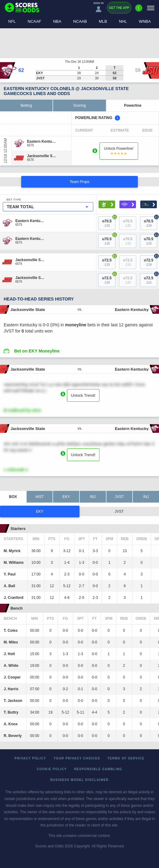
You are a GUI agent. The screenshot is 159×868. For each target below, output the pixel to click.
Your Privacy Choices (77, 758)
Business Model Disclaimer (79, 780)
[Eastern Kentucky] (42, 141)
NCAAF (34, 21)
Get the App (119, 8)
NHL (123, 21)
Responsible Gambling (98, 769)
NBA (57, 21)
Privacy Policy (30, 758)
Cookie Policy (52, 769)
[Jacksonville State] (42, 156)
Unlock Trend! (83, 395)
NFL (12, 21)
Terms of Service (126, 758)
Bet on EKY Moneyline (37, 351)
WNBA (145, 21)
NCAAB (80, 21)
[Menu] (151, 8)
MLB (103, 21)
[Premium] (139, 10)
